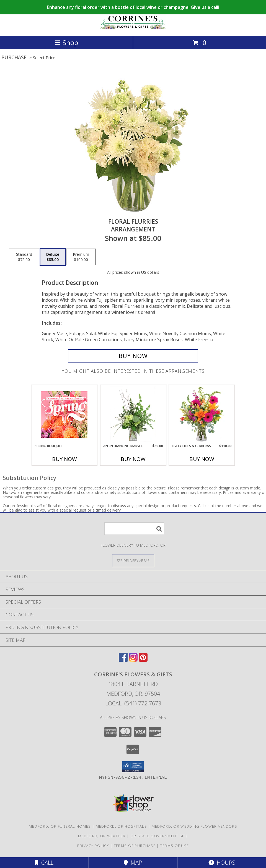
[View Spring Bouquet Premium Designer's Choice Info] (64, 414)
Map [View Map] (133, 863)
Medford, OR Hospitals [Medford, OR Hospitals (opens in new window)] (121, 826)
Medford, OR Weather (102, 836)
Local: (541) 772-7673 (133, 703)
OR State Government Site (159, 836)
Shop (66, 42)
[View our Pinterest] (143, 660)
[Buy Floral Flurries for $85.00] (133, 356)
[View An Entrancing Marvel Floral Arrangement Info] (133, 415)
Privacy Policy (93, 846)
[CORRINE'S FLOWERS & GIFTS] (133, 28)
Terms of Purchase (135, 846)
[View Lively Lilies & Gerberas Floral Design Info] (202, 415)
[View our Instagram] (133, 660)
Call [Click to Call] (44, 863)
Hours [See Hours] (222, 863)
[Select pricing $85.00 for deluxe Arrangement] (53, 257)
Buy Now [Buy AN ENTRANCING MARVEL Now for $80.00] (133, 459)
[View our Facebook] (123, 660)
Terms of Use (175, 846)
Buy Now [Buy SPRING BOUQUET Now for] (64, 459)
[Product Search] (134, 529)
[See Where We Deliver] (133, 560)
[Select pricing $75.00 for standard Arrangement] (24, 257)
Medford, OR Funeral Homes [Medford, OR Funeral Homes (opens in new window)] (60, 826)
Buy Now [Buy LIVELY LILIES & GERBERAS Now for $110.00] (202, 459)
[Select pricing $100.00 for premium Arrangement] (81, 257)
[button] (133, 767)
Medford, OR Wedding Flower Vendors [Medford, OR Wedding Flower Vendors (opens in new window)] (194, 826)
